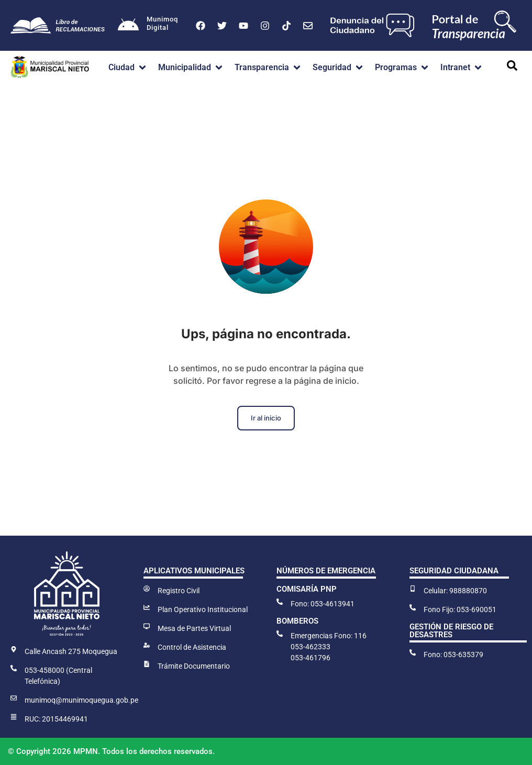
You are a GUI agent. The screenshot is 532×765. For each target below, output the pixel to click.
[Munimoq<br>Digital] (128, 26)
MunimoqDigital (162, 23)
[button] (128, 68)
